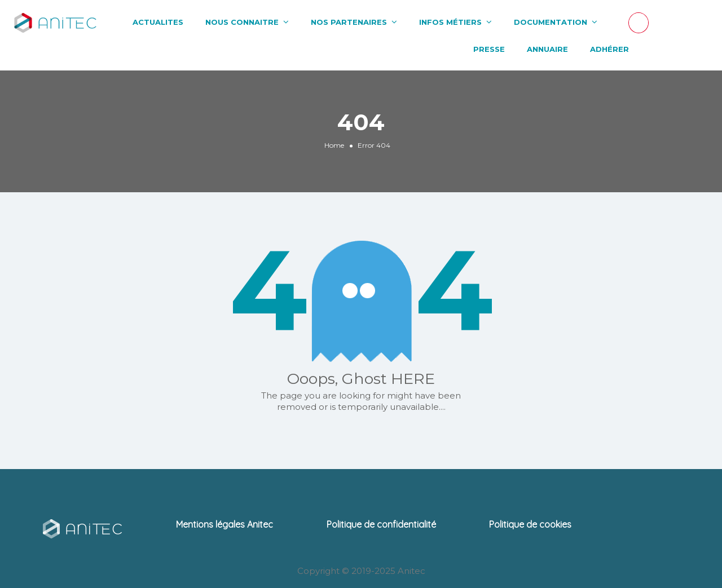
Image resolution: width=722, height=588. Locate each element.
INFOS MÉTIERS (450, 22)
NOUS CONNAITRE (242, 22)
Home (334, 145)
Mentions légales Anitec (224, 524)
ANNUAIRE (547, 49)
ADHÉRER (609, 49)
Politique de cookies (530, 524)
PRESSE (489, 49)
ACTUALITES (158, 22)
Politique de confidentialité (381, 524)
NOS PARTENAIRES (349, 22)
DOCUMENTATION (551, 22)
